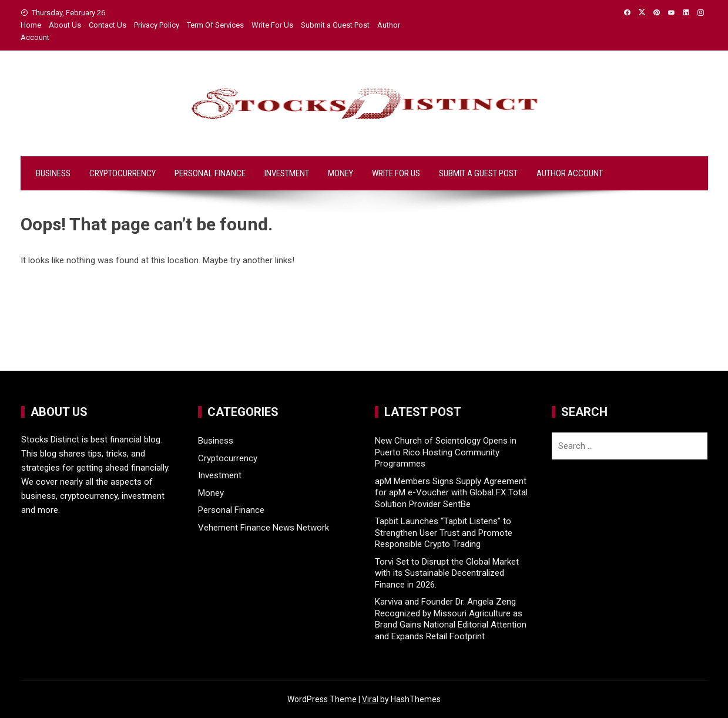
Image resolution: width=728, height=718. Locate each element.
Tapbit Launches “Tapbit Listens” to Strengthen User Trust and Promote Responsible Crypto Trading (444, 533)
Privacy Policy (157, 25)
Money (340, 173)
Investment (287, 173)
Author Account (570, 173)
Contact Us (108, 25)
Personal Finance (210, 173)
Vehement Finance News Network (264, 528)
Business (53, 173)
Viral (370, 699)
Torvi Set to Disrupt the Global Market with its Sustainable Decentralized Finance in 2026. (447, 573)
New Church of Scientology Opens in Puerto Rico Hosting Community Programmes (446, 452)
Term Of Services (215, 25)
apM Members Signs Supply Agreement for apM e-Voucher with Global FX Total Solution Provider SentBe (451, 493)
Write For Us (272, 25)
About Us (65, 25)
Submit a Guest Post (335, 25)
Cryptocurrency (123, 173)
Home (31, 25)
